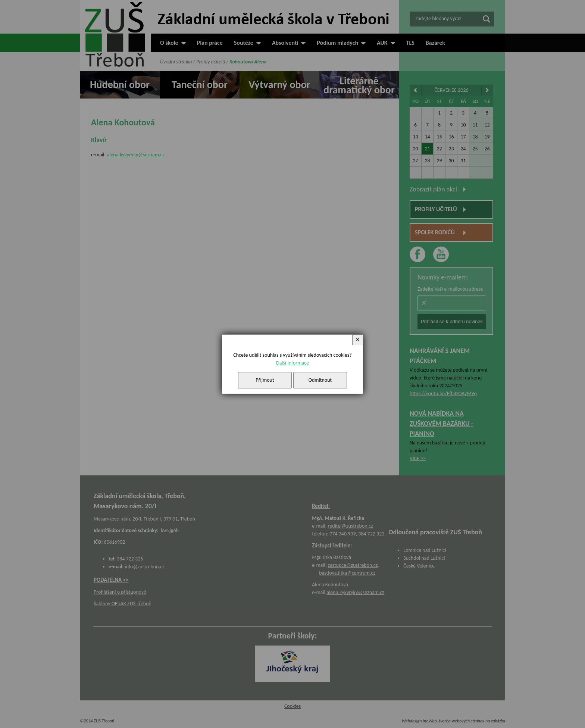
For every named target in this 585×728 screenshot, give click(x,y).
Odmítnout (320, 380)
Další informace (292, 363)
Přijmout (265, 380)
